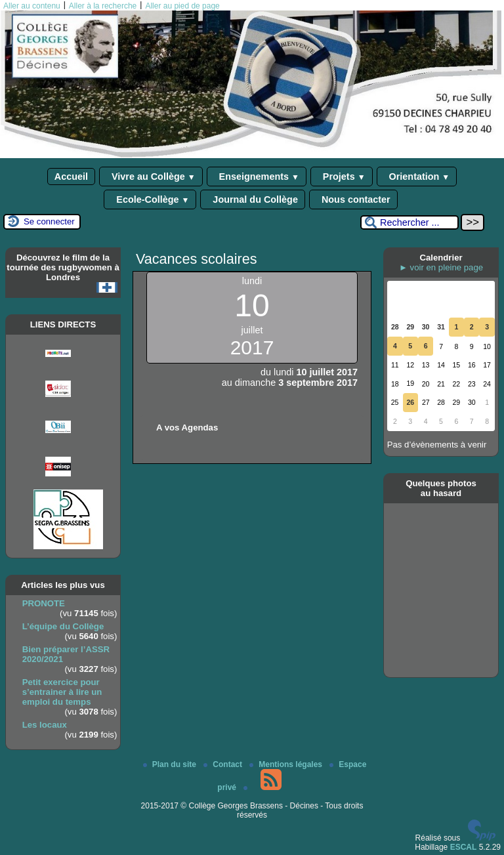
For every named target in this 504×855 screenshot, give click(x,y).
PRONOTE (44, 603)
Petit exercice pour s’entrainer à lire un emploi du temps (62, 692)
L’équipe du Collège (63, 626)
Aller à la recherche (103, 6)
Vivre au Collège (151, 177)
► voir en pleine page (441, 267)
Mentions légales (287, 764)
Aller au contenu (32, 6)
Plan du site (171, 764)
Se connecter (49, 221)
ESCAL (464, 847)
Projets (342, 177)
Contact (224, 764)
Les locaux (45, 725)
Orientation (417, 177)
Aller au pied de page (182, 6)
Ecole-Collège (150, 199)
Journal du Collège (253, 199)
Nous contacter (353, 199)
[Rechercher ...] (409, 222)
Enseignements (257, 177)
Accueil (71, 177)
